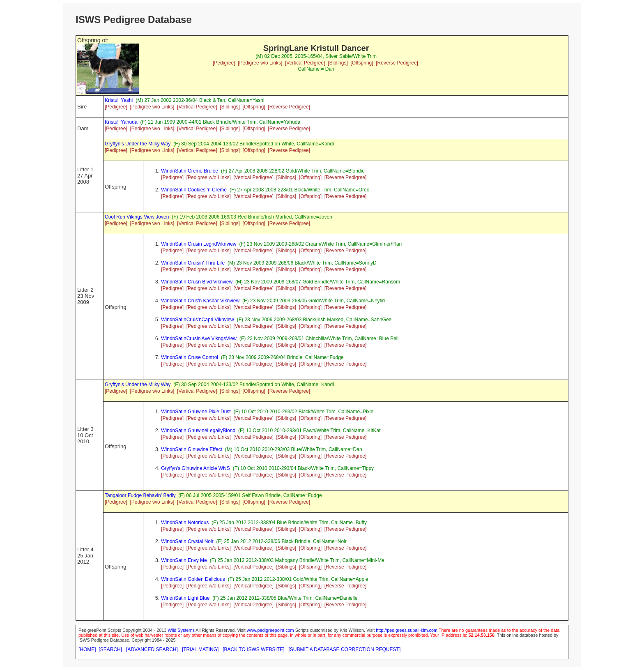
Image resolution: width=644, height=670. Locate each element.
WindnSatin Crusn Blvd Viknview (197, 282)
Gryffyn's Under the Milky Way (138, 144)
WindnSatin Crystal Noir (187, 541)
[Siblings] (338, 63)
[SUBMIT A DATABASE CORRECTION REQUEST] (345, 649)
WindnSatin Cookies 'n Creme (194, 190)
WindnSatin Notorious (185, 523)
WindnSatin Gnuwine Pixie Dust (196, 412)
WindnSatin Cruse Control (190, 357)
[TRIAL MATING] (200, 649)
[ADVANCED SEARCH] (152, 649)
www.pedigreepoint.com (270, 630)
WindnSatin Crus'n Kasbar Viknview (200, 301)
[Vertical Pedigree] (305, 63)
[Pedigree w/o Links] (260, 63)
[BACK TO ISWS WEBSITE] (253, 649)
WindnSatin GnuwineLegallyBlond (198, 431)
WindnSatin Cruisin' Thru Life (193, 263)
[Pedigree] (224, 63)
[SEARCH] (110, 649)
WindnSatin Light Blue (185, 598)
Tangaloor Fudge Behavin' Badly (140, 495)
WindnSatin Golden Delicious (193, 579)
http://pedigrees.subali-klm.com (407, 630)
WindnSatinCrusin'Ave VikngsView (199, 338)
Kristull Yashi (119, 100)
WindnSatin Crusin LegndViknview (199, 244)
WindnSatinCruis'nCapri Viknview (197, 320)
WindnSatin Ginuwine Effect (192, 449)
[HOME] (87, 649)
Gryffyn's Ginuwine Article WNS (195, 468)
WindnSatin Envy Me (184, 560)
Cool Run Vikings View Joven (137, 217)
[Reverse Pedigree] (397, 63)
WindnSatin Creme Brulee (190, 171)
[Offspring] (362, 63)
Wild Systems (181, 630)
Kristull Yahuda (121, 122)
